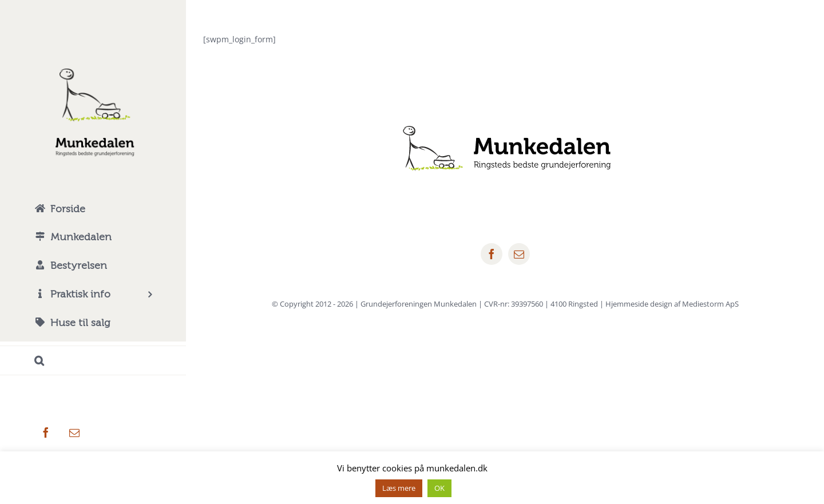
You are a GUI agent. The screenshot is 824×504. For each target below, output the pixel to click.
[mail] (519, 254)
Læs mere (399, 488)
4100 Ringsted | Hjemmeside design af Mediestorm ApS (645, 304)
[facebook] (492, 254)
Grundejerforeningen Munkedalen (419, 304)
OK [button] (439, 488)
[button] (93, 361)
